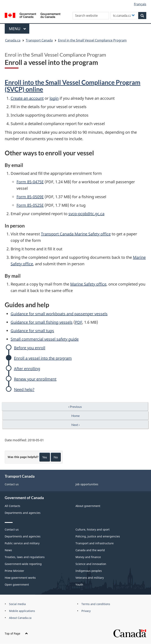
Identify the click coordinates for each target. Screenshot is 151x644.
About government (88, 506)
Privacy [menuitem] (86, 611)
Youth (79, 585)
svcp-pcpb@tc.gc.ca (86, 214)
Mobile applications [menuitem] (22, 611)
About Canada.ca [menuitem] (20, 618)
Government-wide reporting (23, 564)
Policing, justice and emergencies (98, 536)
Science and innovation (91, 564)
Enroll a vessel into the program (43, 358)
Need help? (24, 389)
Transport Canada (39, 40)
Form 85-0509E (30, 197)
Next (75, 425)
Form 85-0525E (30, 205)
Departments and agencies (23, 513)
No (56, 457)
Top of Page (16, 633)
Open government (17, 585)
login (54, 98)
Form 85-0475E (30, 182)
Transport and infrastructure (95, 543)
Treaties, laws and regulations (25, 557)
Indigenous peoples (89, 571)
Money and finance (88, 557)
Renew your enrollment (35, 379)
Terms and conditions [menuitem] (96, 604)
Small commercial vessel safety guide (45, 339)
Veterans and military (90, 578)
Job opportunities (87, 484)
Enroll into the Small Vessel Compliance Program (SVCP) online (73, 86)
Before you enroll (30, 348)
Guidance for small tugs (32, 331)
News (8, 550)
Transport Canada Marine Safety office (76, 234)
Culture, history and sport (93, 529)
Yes (45, 457)
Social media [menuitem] (17, 604)
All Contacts (12, 506)
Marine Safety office (88, 284)
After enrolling (27, 369)
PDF (79, 322)
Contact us (12, 484)
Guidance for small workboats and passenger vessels (59, 314)
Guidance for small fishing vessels (42, 322)
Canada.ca (13, 40)
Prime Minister (14, 571)
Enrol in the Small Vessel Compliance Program (92, 40)
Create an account (27, 98)
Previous (75, 407)
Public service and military (22, 543)
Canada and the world (90, 550)
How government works (20, 578)
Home (75, 416)
